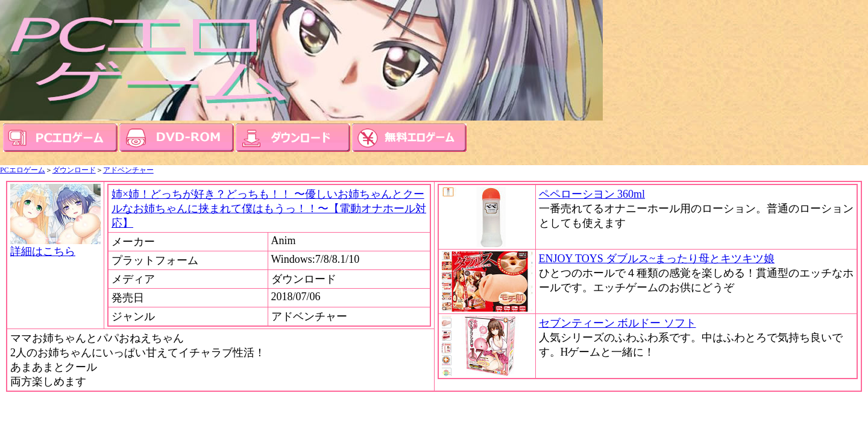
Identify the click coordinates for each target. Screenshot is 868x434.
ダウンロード (74, 170)
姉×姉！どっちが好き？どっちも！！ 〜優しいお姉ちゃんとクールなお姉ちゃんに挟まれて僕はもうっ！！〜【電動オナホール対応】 (269, 209)
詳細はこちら (55, 246)
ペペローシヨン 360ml (592, 194)
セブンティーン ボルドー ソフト (618, 323)
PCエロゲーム (23, 170)
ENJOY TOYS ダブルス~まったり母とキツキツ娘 (657, 259)
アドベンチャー (128, 170)
